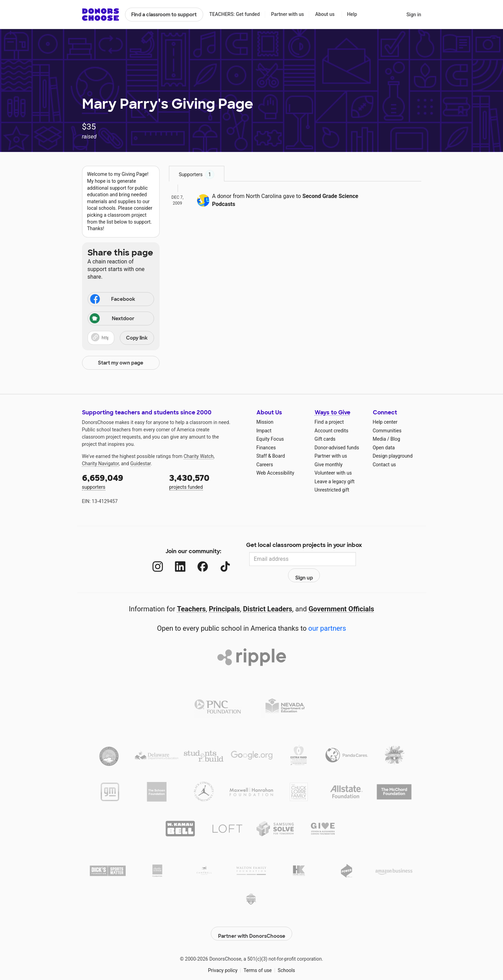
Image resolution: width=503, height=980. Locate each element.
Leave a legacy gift (335, 482)
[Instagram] (150, 559)
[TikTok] (218, 559)
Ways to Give (333, 412)
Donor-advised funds (337, 448)
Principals (224, 594)
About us (325, 14)
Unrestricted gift (332, 490)
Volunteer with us (333, 473)
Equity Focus (270, 439)
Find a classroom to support (164, 15)
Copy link (137, 338)
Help (352, 14)
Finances (266, 448)
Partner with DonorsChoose (252, 915)
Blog (395, 439)
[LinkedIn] (173, 559)
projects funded (208, 481)
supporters (121, 481)
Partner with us (288, 14)
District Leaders (268, 594)
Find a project (329, 422)
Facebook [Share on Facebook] (112, 300)
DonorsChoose (101, 15)
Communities (387, 431)
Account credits (332, 431)
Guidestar (140, 464)
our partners (327, 613)
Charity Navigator (101, 464)
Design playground (393, 456)
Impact (264, 431)
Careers (265, 465)
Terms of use (258, 952)
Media (380, 439)
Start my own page (121, 363)
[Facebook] (195, 559)
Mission (265, 422)
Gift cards (325, 439)
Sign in (414, 15)
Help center (385, 422)
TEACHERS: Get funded (234, 14)
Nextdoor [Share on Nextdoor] (112, 319)
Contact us (384, 465)
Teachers (191, 594)
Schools (286, 952)
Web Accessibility (275, 473)
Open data (384, 448)
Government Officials (341, 594)
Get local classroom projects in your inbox (304, 546)
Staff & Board (271, 456)
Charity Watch (199, 456)
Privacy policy (223, 952)
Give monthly (329, 465)
